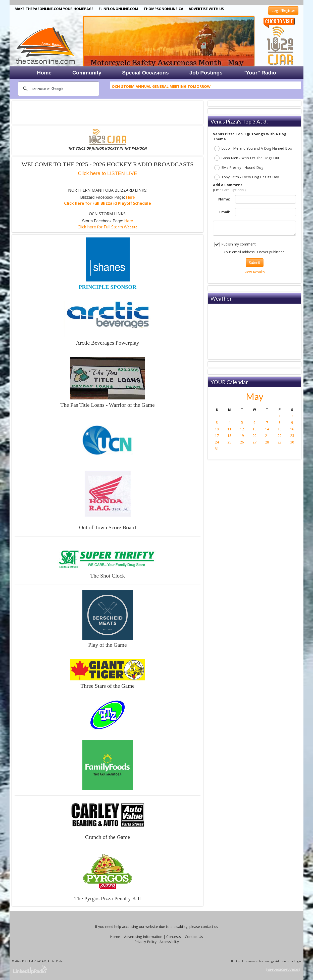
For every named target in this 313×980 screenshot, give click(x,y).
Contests (174, 937)
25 (229, 442)
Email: (225, 212)
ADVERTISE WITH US (206, 9)
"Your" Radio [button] (260, 73)
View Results (255, 272)
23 (292, 436)
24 (217, 442)
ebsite (108, 227)
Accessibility (169, 942)
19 (242, 436)
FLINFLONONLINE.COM (118, 9)
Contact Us (194, 937)
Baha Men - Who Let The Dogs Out (247, 158)
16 (292, 429)
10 (217, 429)
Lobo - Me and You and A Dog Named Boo (253, 149)
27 (254, 442)
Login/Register (283, 10)
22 (280, 436)
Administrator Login (288, 961)
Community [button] (87, 73)
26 (242, 442)
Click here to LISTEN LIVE (108, 173)
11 (229, 429)
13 (254, 429)
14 (267, 429)
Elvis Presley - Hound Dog (239, 168)
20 (254, 436)
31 (217, 449)
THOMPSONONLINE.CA (163, 9)
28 (267, 442)
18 (229, 436)
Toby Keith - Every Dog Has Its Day (247, 177)
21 (267, 436)
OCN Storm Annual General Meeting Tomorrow (161, 87)
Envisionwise (250, 961)
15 (280, 429)
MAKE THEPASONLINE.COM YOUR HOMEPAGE (54, 9)
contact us (210, 927)
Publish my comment (235, 244)
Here (131, 197)
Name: (224, 199)
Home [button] (44, 73)
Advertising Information (143, 937)
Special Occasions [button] (145, 73)
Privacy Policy (145, 942)
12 (242, 429)
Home (115, 937)
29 (280, 442)
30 (292, 442)
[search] (58, 89)
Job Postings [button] (206, 73)
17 (217, 436)
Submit (255, 262)
